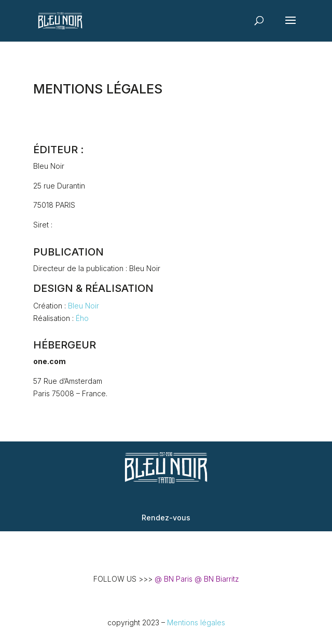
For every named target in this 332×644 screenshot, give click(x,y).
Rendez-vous (166, 518)
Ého (82, 318)
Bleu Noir (84, 306)
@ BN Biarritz (217, 579)
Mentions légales (196, 622)
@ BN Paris (174, 579)
